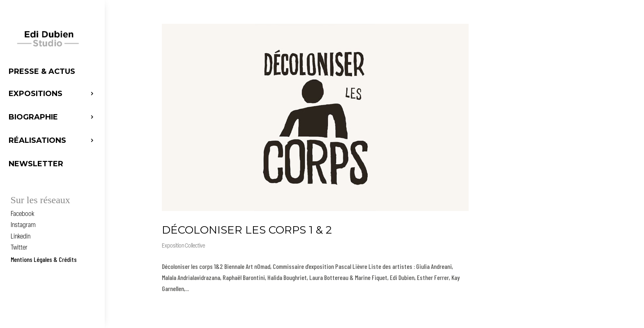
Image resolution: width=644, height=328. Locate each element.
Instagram (23, 225)
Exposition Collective (183, 246)
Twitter (19, 248)
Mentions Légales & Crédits (44, 259)
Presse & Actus (42, 71)
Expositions (36, 94)
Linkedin (21, 237)
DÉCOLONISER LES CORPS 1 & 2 (247, 230)
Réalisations (37, 140)
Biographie (33, 117)
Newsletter (36, 164)
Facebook (22, 214)
